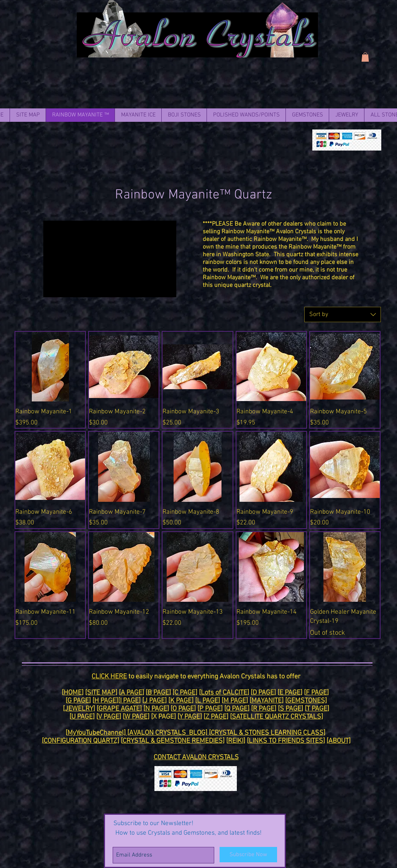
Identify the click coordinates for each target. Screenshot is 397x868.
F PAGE (316, 693)
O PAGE (183, 709)
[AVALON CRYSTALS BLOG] (168, 733)
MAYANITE (267, 701)
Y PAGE (190, 717)
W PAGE (136, 717)
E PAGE (290, 693)
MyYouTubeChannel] (97, 733)
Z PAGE (216, 717)
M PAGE (235, 701)
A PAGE (131, 693)
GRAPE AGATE (119, 709)
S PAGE (290, 709)
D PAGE (263, 693)
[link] (365, 57)
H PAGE (105, 701)
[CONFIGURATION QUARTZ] (80, 741)
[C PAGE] (185, 693)
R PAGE (264, 709)
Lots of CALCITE (224, 693)
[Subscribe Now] (248, 855)
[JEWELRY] (79, 709)
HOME (73, 693)
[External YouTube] (110, 259)
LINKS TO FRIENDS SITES (286, 741)
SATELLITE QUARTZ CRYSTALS (276, 717)
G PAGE (78, 701)
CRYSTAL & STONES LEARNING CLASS (267, 733)
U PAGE (82, 717)
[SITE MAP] (101, 693)
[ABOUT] (339, 741)
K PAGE (181, 701)
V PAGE (109, 717)
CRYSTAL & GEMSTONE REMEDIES (173, 741)
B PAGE (158, 693)
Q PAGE (237, 709)
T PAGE (317, 709)
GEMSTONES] (307, 701)
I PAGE (129, 701)
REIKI (236, 741)
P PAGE (210, 709)
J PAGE (154, 701)
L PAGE (208, 701)
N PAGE (156, 709)
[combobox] (343, 314)
